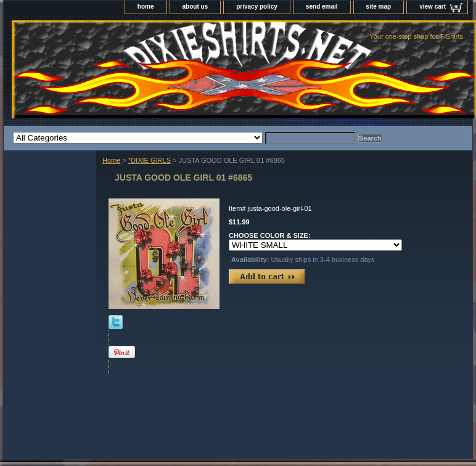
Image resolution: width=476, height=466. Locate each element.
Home (111, 160)
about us (195, 6)
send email (322, 6)
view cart (433, 6)
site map (379, 6)
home (146, 6)
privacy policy (257, 6)
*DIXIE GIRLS (150, 160)
